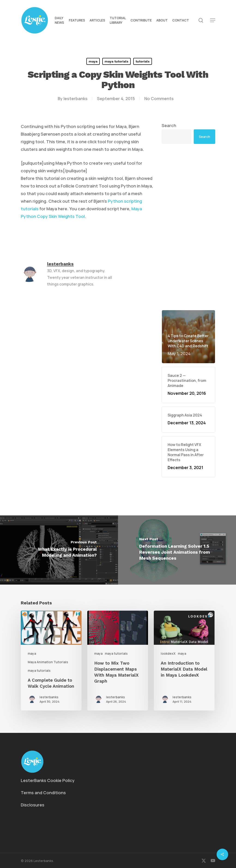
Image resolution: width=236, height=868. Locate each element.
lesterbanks (76, 98)
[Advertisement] (188, 227)
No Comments (159, 98)
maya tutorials (116, 61)
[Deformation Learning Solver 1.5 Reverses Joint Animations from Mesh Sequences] (177, 550)
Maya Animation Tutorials (48, 662)
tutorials (143, 61)
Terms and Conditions (43, 793)
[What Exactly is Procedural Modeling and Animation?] (59, 550)
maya (93, 61)
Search (169, 125)
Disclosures (33, 805)
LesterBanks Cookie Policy (48, 780)
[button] (213, 20)
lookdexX (168, 653)
